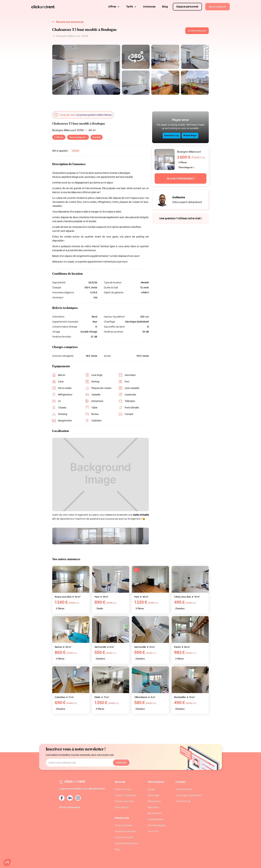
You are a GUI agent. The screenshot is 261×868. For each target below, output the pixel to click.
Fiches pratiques (124, 825)
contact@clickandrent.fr (189, 795)
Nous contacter (184, 789)
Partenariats (154, 801)
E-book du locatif (124, 837)
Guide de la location (126, 831)
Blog (117, 849)
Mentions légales (157, 825)
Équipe (151, 789)
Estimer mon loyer (124, 801)
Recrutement (155, 813)
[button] (114, 7)
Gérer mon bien (123, 789)
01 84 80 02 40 (183, 801)
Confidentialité (156, 819)
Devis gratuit (122, 807)
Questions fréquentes (126, 843)
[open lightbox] (165, 57)
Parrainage (153, 795)
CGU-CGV (153, 831)
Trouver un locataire (126, 795)
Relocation (153, 807)
